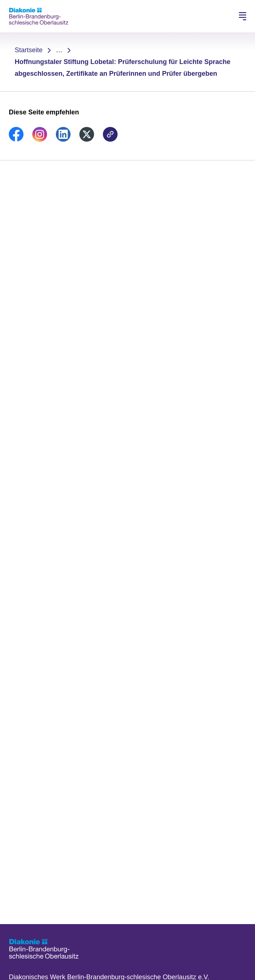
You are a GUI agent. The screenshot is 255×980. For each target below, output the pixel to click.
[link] (16, 139)
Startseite (29, 50)
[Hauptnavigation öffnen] (243, 16)
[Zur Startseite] (39, 16)
